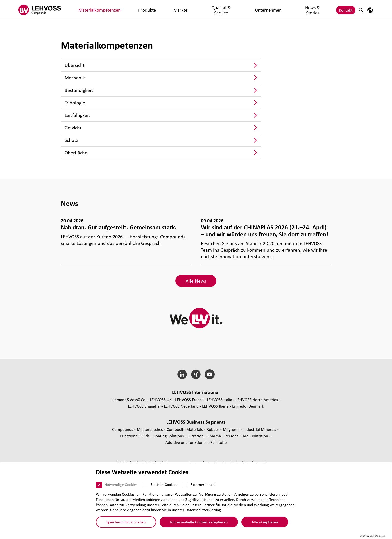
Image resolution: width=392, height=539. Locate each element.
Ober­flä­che (76, 153)
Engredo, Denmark (248, 406)
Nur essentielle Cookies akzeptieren (199, 522)
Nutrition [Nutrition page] (261, 436)
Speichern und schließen (126, 522)
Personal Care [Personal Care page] (237, 436)
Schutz (71, 140)
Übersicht (75, 65)
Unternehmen (205, 10)
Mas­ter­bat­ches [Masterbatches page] (150, 429)
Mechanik (75, 78)
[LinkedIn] (182, 374)
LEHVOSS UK (161, 400)
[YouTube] (210, 374)
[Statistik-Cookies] (145, 485)
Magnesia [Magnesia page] (232, 429)
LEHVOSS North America (257, 400)
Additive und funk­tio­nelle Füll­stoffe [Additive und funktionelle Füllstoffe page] (196, 442)
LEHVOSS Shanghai (144, 406)
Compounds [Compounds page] (123, 429)
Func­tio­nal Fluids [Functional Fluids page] (135, 436)
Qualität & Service (172, 10)
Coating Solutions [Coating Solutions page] (169, 436)
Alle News (196, 281)
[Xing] (196, 374)
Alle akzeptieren (265, 522)
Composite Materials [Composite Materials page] (185, 429)
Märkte (144, 10)
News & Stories (236, 10)
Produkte (124, 10)
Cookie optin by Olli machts (373, 536)
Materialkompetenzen (92, 10)
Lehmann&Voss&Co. (129, 400)
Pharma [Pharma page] (215, 436)
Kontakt (346, 10)
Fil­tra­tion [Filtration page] (196, 436)
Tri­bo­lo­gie (75, 103)
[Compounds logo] (40, 10)
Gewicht (73, 128)
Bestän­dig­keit (79, 90)
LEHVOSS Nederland (181, 406)
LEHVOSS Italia (220, 400)
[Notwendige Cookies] (99, 485)
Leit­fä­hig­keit (77, 115)
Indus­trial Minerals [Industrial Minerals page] (260, 429)
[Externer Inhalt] (185, 485)
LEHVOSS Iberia (215, 406)
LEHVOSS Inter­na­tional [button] (196, 392)
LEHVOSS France (189, 400)
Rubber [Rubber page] (213, 429)
